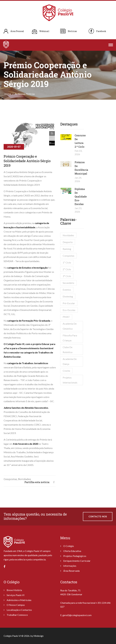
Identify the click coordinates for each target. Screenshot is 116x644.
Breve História (14, 590)
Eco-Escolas (69, 310)
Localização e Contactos (19, 610)
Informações (70, 566)
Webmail (44, 31)
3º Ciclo (67, 276)
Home (8, 94)
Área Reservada (71, 571)
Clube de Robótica (68, 350)
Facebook (101, 31)
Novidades (68, 235)
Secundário (68, 283)
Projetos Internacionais (70, 380)
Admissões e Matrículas (19, 600)
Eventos (67, 290)
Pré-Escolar (69, 303)
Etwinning (68, 296)
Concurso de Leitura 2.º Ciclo (80, 141)
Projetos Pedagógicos (75, 556)
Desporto (68, 242)
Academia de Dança (70, 361)
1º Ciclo (67, 262)
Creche (66, 371)
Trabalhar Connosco (17, 615)
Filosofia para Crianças (70, 338)
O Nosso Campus (16, 605)
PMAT (66, 317)
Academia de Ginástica (70, 326)
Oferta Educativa (72, 551)
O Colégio (69, 546)
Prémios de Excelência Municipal (81, 168)
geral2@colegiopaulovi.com (77, 615)
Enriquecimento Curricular (77, 561)
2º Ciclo (67, 269)
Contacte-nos (98, 516)
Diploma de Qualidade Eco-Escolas (81, 196)
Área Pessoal (17, 31)
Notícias (72, 31)
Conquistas (68, 256)
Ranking (67, 249)
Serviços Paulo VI (16, 595)
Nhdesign (39, 636)
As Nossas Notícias (25, 94)
